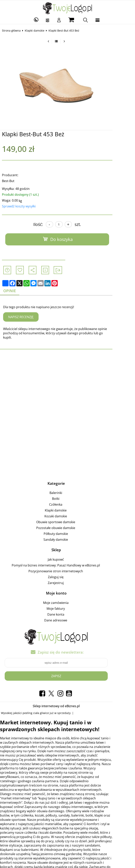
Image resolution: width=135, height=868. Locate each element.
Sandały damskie (67, 536)
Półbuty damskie (67, 530)
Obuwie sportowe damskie (67, 518)
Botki (67, 495)
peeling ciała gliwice (38, 709)
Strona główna (14, 31)
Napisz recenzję (24, 317)
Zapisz (67, 672)
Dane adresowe (67, 616)
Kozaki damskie (67, 512)
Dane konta (67, 611)
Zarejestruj (67, 579)
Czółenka (67, 501)
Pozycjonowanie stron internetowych (67, 567)
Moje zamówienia (67, 599)
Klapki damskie (37, 31)
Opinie (13, 291)
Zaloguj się (67, 573)
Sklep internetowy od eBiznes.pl (67, 702)
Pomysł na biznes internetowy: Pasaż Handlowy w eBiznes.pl (67, 561)
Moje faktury (67, 605)
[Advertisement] (67, 381)
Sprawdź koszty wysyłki (22, 206)
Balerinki (67, 489)
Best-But (11, 181)
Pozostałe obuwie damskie (67, 524)
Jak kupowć (67, 556)
